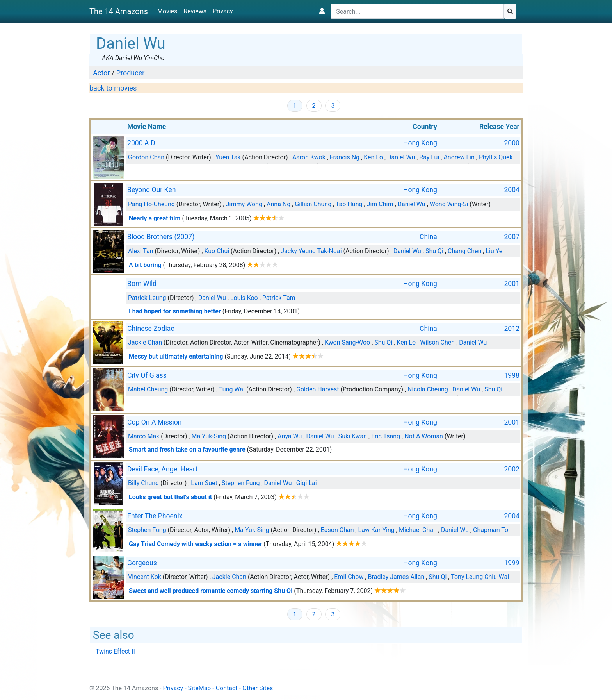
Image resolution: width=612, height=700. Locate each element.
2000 (512, 143)
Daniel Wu (401, 157)
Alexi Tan (141, 251)
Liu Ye (494, 251)
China (428, 237)
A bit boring (145, 265)
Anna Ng (278, 204)
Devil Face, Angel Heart (162, 469)
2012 (512, 329)
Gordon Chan (146, 157)
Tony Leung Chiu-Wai (480, 577)
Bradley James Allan (396, 577)
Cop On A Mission (155, 422)
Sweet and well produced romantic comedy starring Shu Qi (211, 591)
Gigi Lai (307, 483)
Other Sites (258, 688)
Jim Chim (380, 204)
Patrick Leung (147, 298)
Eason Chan (337, 530)
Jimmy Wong (244, 204)
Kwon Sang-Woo (347, 342)
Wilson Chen (437, 342)
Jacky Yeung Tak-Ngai (311, 251)
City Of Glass (147, 375)
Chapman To (491, 530)
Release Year (499, 127)
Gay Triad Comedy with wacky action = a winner (195, 544)
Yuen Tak (228, 157)
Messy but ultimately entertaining (176, 356)
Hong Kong (420, 143)
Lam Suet (204, 483)
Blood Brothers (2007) (161, 237)
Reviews (195, 11)
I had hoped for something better (175, 311)
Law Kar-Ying (376, 530)
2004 (512, 190)
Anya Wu (290, 436)
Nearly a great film (155, 218)
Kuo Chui (217, 251)
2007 (512, 237)
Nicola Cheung (428, 389)
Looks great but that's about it (170, 497)
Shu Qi (434, 251)
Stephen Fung (241, 483)
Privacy (223, 11)
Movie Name (147, 127)
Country (425, 127)
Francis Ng (345, 157)
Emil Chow (349, 577)
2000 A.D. (142, 143)
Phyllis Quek (496, 157)
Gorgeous (142, 563)
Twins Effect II (115, 651)
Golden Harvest (318, 389)
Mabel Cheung (148, 389)
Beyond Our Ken (151, 190)
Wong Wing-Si (449, 204)
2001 (512, 284)
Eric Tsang (386, 436)
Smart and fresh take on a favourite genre (187, 449)
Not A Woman (424, 436)
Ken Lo (373, 157)
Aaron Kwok (309, 157)
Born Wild (142, 284)
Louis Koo (244, 298)
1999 (512, 563)
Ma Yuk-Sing (209, 436)
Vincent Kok (145, 577)
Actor (101, 73)
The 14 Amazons (119, 11)
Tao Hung (349, 204)
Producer (131, 73)
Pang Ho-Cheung (151, 204)
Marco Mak (144, 436)
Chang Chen (464, 251)
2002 (512, 469)
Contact (227, 688)
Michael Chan (418, 530)
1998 (512, 375)
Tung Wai (232, 389)
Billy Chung (143, 483)
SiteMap (200, 688)
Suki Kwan (353, 436)
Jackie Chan (145, 342)
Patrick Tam (279, 298)
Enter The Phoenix (155, 516)
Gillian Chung (313, 204)
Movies (167, 11)
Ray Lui (429, 157)
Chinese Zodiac (151, 329)
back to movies (113, 88)
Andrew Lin (459, 157)
